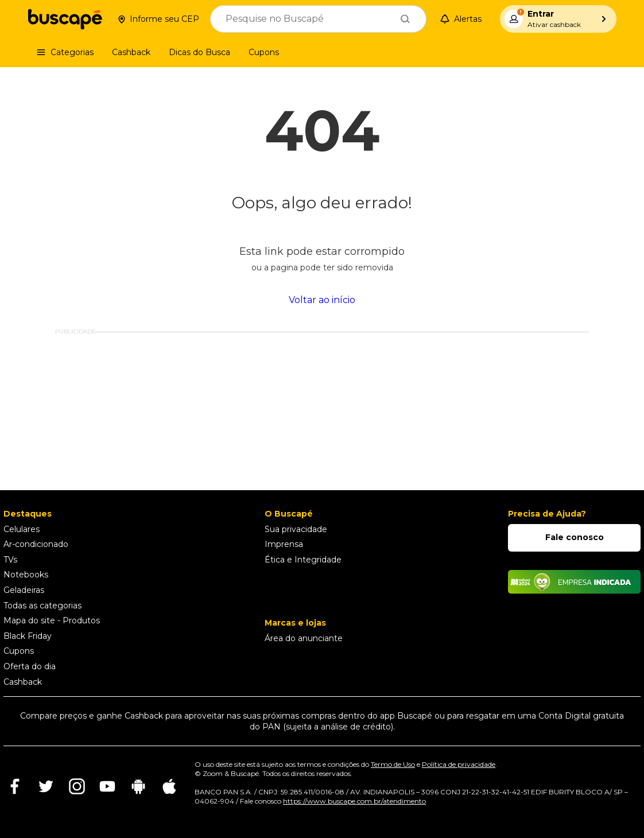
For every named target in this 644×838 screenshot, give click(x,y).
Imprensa (284, 544)
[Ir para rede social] (15, 795)
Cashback (23, 682)
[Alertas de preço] (463, 19)
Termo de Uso (393, 764)
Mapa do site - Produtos (52, 620)
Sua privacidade (296, 529)
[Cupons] (264, 52)
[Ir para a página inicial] (65, 19)
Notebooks (26, 575)
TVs (10, 560)
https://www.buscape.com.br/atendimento (354, 801)
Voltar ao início (322, 300)
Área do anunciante (304, 638)
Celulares (22, 529)
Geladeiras (24, 590)
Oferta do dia (30, 666)
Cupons (19, 651)
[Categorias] (65, 52)
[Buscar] (405, 19)
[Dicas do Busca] (199, 52)
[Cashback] (131, 52)
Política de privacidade (459, 764)
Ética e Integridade (303, 560)
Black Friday (28, 636)
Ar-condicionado (36, 544)
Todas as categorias (42, 606)
